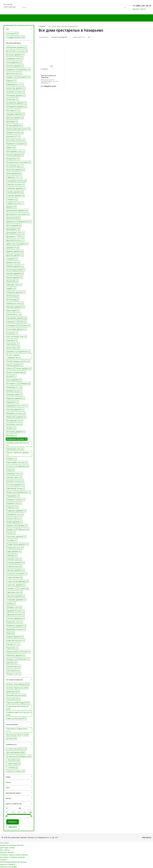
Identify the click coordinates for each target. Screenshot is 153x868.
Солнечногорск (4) (14, 566)
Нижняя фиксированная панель (13, 862)
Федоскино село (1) (14, 622)
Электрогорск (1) (13, 666)
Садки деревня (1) (14, 551)
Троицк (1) (11, 603)
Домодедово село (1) (15, 233)
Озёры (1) (10, 470)
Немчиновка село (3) (15, 449)
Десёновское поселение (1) (18, 214)
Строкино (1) (12, 588)
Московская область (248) (17, 735)
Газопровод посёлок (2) (16, 181)
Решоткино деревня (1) (16, 537)
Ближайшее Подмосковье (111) (17, 730)
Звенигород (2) (12, 296)
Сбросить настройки (8, 867)
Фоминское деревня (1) (16, 626)
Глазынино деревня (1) (16, 188)
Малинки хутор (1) (14, 391)
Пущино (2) (23, 525)
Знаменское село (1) (15, 303)
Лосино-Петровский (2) (16, 372)
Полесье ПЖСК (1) (14, 518)
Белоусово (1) (12, 99)
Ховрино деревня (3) (15, 637)
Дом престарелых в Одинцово (48, 76)
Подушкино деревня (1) (16, 511)
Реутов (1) (11, 533)
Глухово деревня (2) (15, 192)
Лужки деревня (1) (14, 380)
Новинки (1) (11, 459)
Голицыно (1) (12, 199)
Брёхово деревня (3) (15, 118)
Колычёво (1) (12, 333)
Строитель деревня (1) (16, 585)
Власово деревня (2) (15, 155)
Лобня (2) (10, 369)
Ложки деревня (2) (23, 369)
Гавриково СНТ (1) (14, 177)
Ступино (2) (23, 588)
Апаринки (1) (12, 69)
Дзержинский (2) (13, 218)
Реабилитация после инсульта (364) (19, 714)
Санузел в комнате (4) (15, 771)
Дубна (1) (24, 244)
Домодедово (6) (13, 229)
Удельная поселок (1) (15, 614)
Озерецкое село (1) (14, 473)
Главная (42, 26)
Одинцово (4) (23, 466)
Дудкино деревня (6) (15, 251)
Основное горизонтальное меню (14, 855)
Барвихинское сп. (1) (15, 84)
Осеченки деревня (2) (15, 485)
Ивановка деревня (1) (15, 307)
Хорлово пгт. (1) (13, 644)
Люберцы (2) (25, 383)
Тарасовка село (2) (14, 592)
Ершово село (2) (13, 262)
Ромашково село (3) (15, 548)
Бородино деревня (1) (15, 114)
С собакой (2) (12, 767)
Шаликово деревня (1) (16, 655)
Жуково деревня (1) (14, 277)
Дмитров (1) (11, 222)
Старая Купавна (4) (14, 577)
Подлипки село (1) (14, 503)
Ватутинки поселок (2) (16, 140)
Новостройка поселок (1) (17, 462)
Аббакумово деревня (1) (16, 47)
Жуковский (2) (12, 281)
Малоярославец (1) (14, 395)
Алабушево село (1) (14, 58)
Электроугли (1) (13, 670)
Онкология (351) (13, 699)
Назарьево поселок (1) (17, 439)
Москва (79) (11, 738)
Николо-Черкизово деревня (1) (18, 454)
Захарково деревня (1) (16, 292)
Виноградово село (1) (15, 151)
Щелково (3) (12, 663)
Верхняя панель (7, 852)
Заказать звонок (139, 9)
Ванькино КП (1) (13, 136)
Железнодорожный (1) (15, 270)
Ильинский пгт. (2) (14, 314)
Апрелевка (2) (24, 69)
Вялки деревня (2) (14, 173)
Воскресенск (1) (13, 158)
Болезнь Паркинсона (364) (17, 688)
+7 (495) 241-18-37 (142, 6)
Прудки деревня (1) (14, 522)
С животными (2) (13, 764)
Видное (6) (11, 147)
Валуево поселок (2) (15, 133)
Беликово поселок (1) (15, 92)
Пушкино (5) (11, 525)
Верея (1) (23, 144)
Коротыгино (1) (13, 344)
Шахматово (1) (23, 659)
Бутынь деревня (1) (14, 125)
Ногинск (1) (11, 466)
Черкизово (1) (12, 648)
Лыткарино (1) (12, 383)
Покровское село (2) (15, 514)
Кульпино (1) (12, 351)
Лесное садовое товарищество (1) (14, 356)
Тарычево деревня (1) (15, 596)
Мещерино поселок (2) (16, 413)
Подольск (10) (12, 507)
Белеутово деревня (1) (16, 88)
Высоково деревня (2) (15, 170)
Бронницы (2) (12, 121)
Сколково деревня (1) (15, 562)
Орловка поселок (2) (15, 481)
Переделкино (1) (24, 492)
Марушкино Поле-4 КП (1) (17, 406)
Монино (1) (11, 428)
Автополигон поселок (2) (17, 51)
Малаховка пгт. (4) (14, 387)
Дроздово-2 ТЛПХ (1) (15, 236)
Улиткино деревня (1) (15, 618)
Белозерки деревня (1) (16, 95)
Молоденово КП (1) (14, 420)
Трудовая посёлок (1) (15, 611)
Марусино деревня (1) (15, 398)
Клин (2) (23, 322)
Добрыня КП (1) (25, 222)
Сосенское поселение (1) (17, 574)
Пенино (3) (11, 492)
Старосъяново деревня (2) (17, 581)
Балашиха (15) (24, 77)
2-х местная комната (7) (16, 749)
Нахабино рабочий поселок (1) (18, 444)
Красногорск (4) (13, 348)
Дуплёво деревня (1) (15, 255)
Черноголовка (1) (14, 652)
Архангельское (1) (14, 73)
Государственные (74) (15, 37)
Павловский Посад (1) (15, 488)
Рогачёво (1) (12, 540)
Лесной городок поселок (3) (18, 361)
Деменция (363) (13, 691)
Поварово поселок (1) (15, 499)
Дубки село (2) (12, 244)
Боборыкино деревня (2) (16, 107)
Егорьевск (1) (12, 259)
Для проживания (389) (15, 752)
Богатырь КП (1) (13, 110)
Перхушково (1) (13, 496)
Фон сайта (5, 850)
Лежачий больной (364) (16, 695)
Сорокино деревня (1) (15, 570)
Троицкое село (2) (14, 607)
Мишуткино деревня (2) (16, 417)
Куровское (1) (24, 351)
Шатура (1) (11, 659)
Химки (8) (10, 633)
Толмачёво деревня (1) (16, 600)
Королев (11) (12, 340)
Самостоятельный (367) (16, 719)
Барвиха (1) (11, 81)
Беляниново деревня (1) (16, 103)
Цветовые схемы (8, 848)
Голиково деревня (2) (15, 196)
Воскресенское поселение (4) (18, 162)
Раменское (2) (23, 529)
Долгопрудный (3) (14, 225)
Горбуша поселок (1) (15, 203)
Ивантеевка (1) (13, 311)
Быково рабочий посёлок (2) (18, 129)
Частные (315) (12, 33)
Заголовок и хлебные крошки (13, 857)
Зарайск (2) (11, 288)
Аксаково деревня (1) (15, 55)
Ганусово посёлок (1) (15, 184)
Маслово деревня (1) (15, 409)
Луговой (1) (11, 376)
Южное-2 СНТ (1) (13, 674)
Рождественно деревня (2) (17, 544)
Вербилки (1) (12, 144)
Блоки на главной (8, 864)
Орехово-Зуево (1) (14, 477)
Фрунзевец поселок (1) (16, 629)
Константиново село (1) (16, 336)
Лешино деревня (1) (14, 365)
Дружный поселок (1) (15, 240)
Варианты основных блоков (12, 845)
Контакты (147, 837)
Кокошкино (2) (12, 325)
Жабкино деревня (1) (15, 266)
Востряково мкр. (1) (15, 166)
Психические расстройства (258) (17, 708)
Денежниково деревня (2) (17, 210)
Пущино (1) (11, 529)
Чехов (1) (26, 652)
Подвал (4, 860)
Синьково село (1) (14, 559)
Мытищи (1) (11, 435)
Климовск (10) (12, 322)
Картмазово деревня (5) (16, 318)
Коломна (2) (25, 325)
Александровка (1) (14, 62)
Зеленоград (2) (12, 299)
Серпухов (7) (12, 555)
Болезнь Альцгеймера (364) (18, 684)
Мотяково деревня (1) (16, 432)
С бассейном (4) (13, 760)
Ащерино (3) (11, 77)
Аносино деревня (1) (15, 66)
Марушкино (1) (12, 402)
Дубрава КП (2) (13, 247)
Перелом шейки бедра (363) (18, 703)
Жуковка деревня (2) (15, 273)
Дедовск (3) (11, 207)
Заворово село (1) (14, 285)
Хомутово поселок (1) (15, 640)
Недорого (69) (25, 756)
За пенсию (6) (12, 756)
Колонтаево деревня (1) (16, 329)
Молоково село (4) (14, 424)
